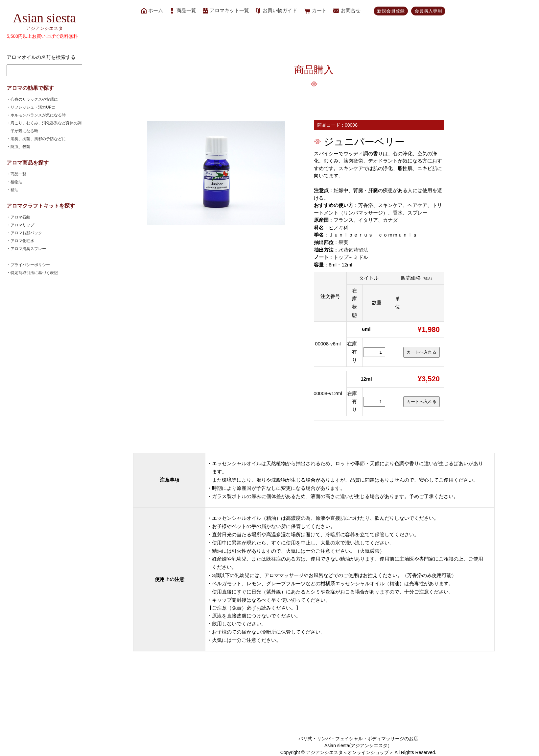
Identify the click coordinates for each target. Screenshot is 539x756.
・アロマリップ (22, 225)
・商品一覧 (18, 174)
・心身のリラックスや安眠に (34, 99)
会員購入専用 (428, 11)
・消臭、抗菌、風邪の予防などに (38, 139)
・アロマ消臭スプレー (28, 249)
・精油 (14, 190)
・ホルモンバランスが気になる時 (38, 115)
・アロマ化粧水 (22, 241)
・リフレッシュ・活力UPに (33, 107)
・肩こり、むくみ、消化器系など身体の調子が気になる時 (46, 127)
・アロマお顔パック (26, 233)
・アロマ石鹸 (20, 217)
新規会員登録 (391, 11)
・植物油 (16, 182)
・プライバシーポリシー (30, 265)
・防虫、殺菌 (20, 147)
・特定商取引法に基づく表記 (34, 273)
